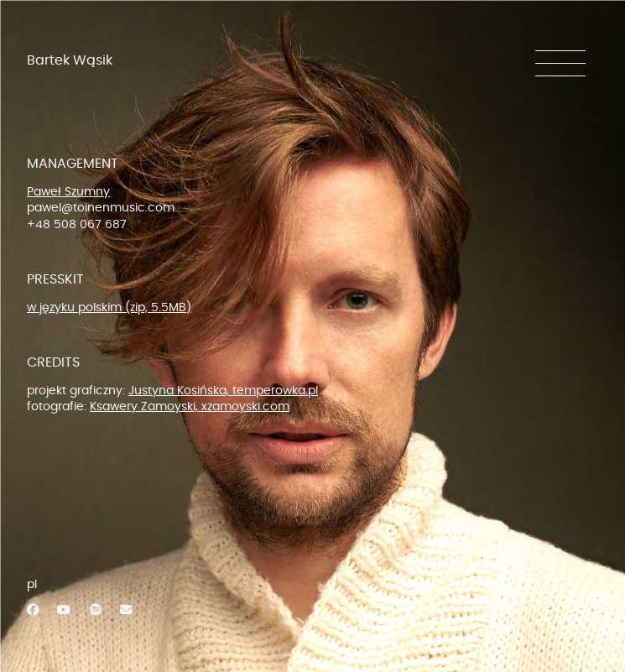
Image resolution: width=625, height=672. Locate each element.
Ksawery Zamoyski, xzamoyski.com (190, 406)
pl (32, 584)
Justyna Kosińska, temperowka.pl (223, 391)
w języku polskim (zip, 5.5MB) (109, 307)
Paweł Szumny (68, 192)
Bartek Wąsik (70, 60)
